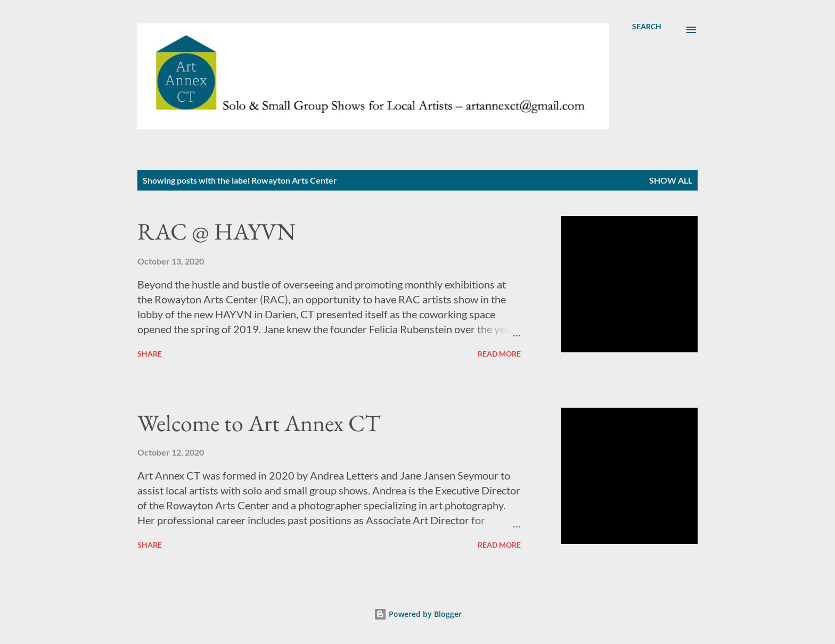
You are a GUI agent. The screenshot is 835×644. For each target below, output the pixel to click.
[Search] (647, 27)
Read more (499, 354)
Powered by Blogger (418, 614)
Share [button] (150, 354)
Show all (671, 180)
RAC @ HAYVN (216, 231)
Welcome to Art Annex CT (259, 423)
